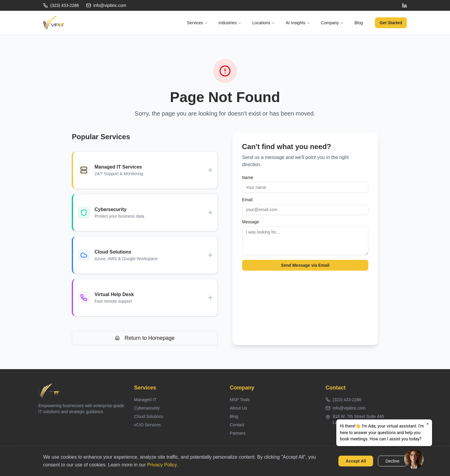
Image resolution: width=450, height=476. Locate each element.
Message (251, 222)
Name (248, 178)
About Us (238, 408)
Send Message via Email (305, 265)
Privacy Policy (162, 465)
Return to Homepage (145, 338)
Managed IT (145, 400)
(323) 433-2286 (61, 5)
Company (332, 23)
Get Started (391, 23)
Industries (230, 23)
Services (197, 23)
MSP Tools (240, 400)
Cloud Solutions (149, 416)
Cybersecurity (147, 408)
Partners (238, 433)
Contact (237, 425)
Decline (392, 461)
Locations (264, 23)
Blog (359, 23)
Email (247, 200)
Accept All (356, 461)
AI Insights (298, 23)
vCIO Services (147, 425)
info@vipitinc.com (106, 5)
